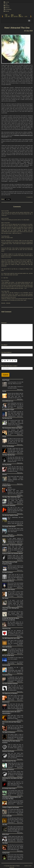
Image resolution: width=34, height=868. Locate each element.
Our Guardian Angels (8, 410)
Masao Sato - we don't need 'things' (12, 545)
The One (5, 825)
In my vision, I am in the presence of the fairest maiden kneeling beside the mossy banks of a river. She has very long (15, 603)
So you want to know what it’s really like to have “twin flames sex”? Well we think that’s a (15, 727)
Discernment (6, 702)
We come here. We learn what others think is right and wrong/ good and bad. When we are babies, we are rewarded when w (15, 707)
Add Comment (6, 312)
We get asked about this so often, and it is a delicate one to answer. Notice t (15, 624)
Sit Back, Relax (6, 486)
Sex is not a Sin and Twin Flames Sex (11, 723)
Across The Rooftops (8, 446)
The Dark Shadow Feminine (10, 684)
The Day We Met (7, 465)
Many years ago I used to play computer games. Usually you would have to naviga (15, 717)
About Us (7, 8)
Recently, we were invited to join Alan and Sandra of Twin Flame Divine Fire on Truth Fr (15, 567)
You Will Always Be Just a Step (11, 638)
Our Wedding (7, 9)
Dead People (6, 380)
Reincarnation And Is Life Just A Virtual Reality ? (11, 713)
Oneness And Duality (8, 751)
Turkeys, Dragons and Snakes (11, 807)
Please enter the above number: (9, 366)
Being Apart (6, 834)
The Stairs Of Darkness (9, 732)
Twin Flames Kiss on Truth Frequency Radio (10, 563)
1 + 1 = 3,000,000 (7, 816)
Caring (4, 391)
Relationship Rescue (8, 581)
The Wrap (5, 843)
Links (6, 4)
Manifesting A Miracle (8, 536)
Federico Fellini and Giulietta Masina (12, 553)
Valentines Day (6, 629)
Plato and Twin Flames (9, 590)
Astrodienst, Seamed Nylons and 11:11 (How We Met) (11, 798)
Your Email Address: (6, 352)
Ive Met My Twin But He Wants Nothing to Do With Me (11, 619)
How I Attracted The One (9, 761)
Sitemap (6, 11)
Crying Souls (6, 853)
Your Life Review (7, 647)
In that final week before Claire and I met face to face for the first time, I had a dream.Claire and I (15, 532)
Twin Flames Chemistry (9, 506)
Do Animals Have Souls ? (9, 788)
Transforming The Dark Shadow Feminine (11, 742)
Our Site (6, 2)
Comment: (4, 323)
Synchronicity (6, 665)
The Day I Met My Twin (9, 455)
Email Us (6, 6)
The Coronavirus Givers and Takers (12, 428)
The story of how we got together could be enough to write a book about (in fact (15, 802)
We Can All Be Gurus (8, 656)
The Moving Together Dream (10, 515)
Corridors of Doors (8, 572)
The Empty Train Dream (9, 527)
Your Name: (4, 345)
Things (4, 437)
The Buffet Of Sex (7, 675)
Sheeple (5, 474)
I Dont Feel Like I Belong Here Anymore (11, 609)
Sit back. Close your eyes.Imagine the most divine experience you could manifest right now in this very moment (15, 491)
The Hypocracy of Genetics (10, 693)
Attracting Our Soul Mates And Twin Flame (12, 779)
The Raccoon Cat (7, 418)
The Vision (5, 598)
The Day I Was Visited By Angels (11, 497)
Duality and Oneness (8, 770)
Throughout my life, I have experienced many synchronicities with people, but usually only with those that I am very (15, 670)
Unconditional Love (8, 401)
